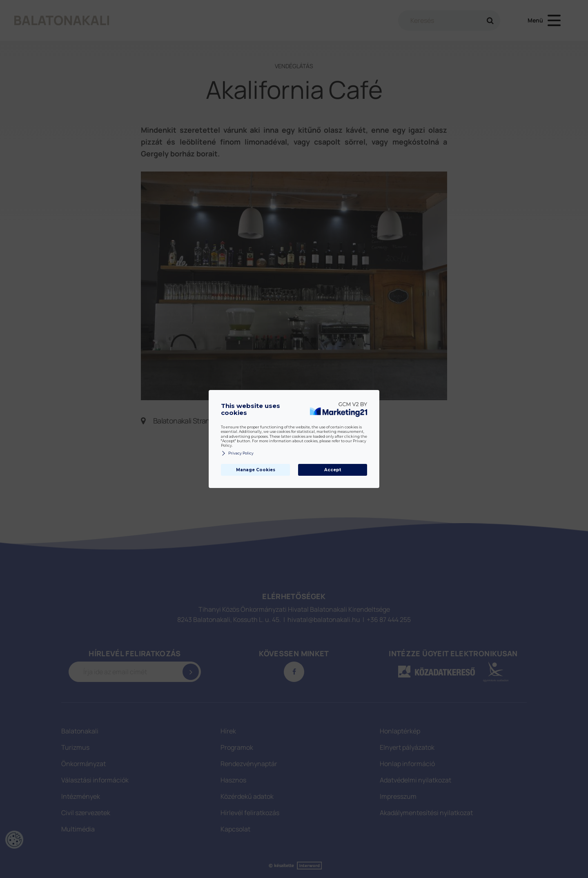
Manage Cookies (256, 470)
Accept (333, 470)
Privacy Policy (237, 453)
